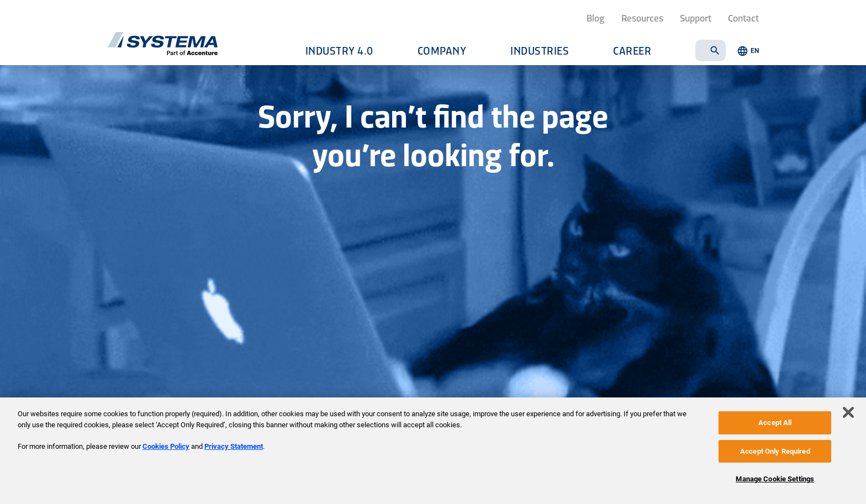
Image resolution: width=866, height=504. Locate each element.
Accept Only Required (775, 451)
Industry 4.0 (339, 51)
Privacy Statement (234, 446)
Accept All (775, 423)
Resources (642, 18)
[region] (433, 451)
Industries (540, 51)
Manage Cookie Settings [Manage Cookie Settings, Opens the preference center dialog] (775, 479)
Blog (596, 18)
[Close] (848, 412)
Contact (743, 18)
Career (632, 51)
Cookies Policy (166, 446)
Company (442, 51)
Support (696, 18)
